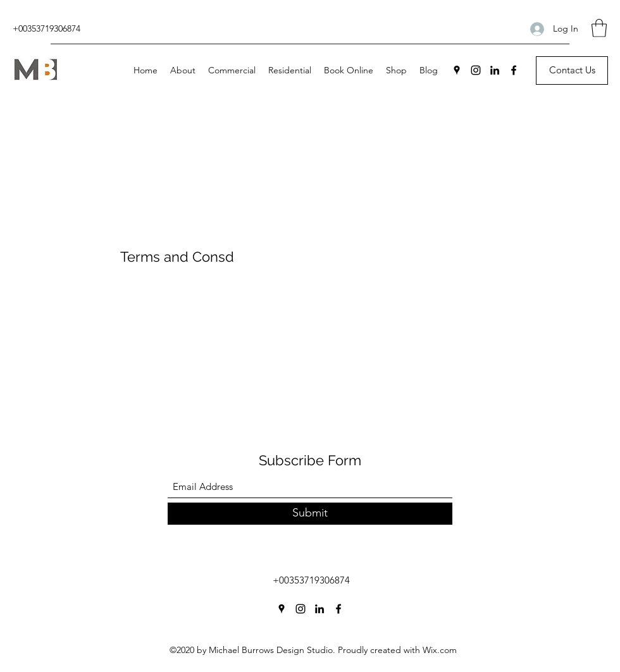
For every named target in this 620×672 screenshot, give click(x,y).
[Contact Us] (572, 70)
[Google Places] (457, 70)
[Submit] (310, 514)
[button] (599, 28)
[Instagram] (476, 70)
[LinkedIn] (495, 70)
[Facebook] (514, 70)
